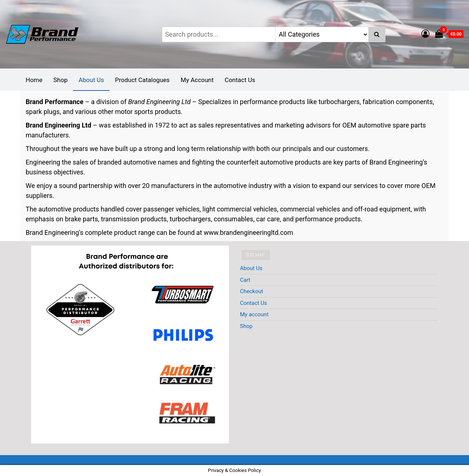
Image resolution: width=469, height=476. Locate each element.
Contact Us (240, 80)
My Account (197, 80)
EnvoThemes (310, 460)
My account (254, 314)
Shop (61, 80)
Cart (245, 280)
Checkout (252, 291)
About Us (91, 80)
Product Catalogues (142, 80)
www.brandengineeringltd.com (248, 233)
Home (34, 80)
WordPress (238, 460)
